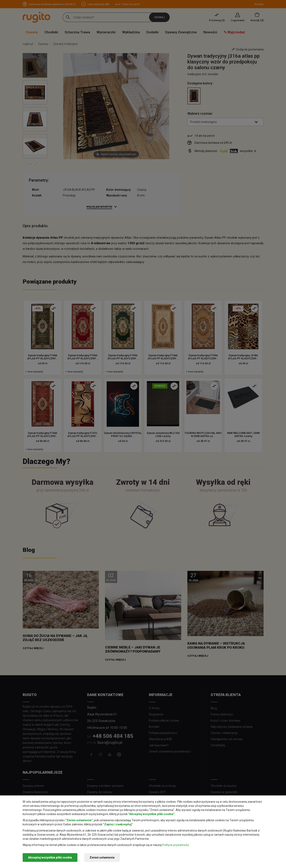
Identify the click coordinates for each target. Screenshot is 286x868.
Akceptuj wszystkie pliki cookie (50, 857)
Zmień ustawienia (102, 857)
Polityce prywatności (176, 845)
